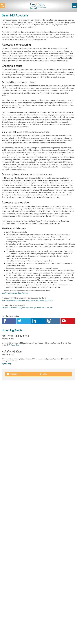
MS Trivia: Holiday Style (15, 336)
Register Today (15, 345)
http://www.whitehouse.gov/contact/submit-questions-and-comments (27, 308)
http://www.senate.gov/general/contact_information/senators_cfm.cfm (27, 301)
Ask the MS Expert (12, 352)
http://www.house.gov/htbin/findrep (15, 293)
